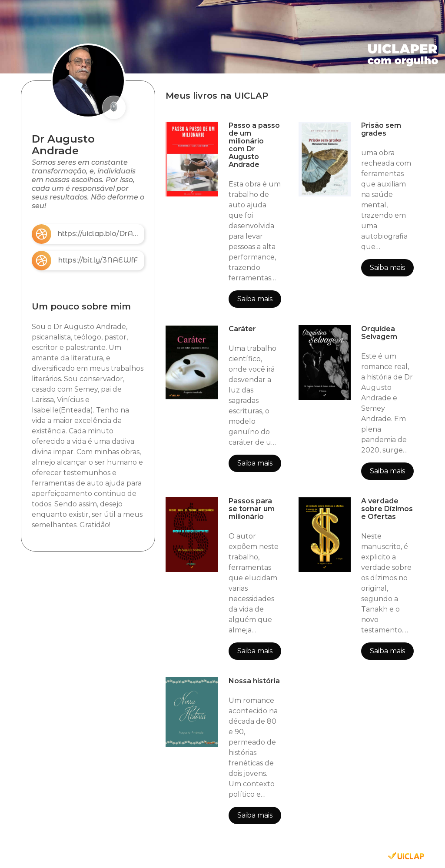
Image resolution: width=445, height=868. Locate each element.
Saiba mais (255, 299)
